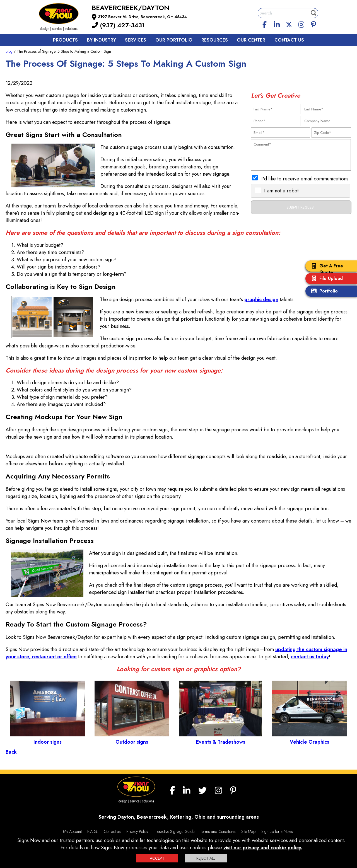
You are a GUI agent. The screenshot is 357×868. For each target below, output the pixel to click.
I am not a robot (281, 191)
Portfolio (323, 292)
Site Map (248, 831)
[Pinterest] (313, 24)
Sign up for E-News (277, 831)
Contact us (289, 40)
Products (65, 40)
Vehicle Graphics (309, 738)
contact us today (310, 657)
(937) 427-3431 (118, 25)
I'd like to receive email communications (305, 179)
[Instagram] (301, 24)
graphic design (261, 299)
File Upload (325, 279)
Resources (215, 40)
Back (11, 752)
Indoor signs (48, 738)
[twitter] (289, 24)
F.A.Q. (93, 831)
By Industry (102, 40)
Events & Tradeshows (220, 738)
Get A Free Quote (326, 269)
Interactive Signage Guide (174, 831)
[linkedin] (277, 24)
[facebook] (265, 24)
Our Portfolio (174, 40)
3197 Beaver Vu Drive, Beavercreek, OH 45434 (142, 17)
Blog (9, 51)
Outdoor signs (132, 738)
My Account (72, 831)
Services (136, 40)
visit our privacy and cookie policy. (263, 848)
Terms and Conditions (218, 831)
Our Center (251, 40)
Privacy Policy (137, 831)
